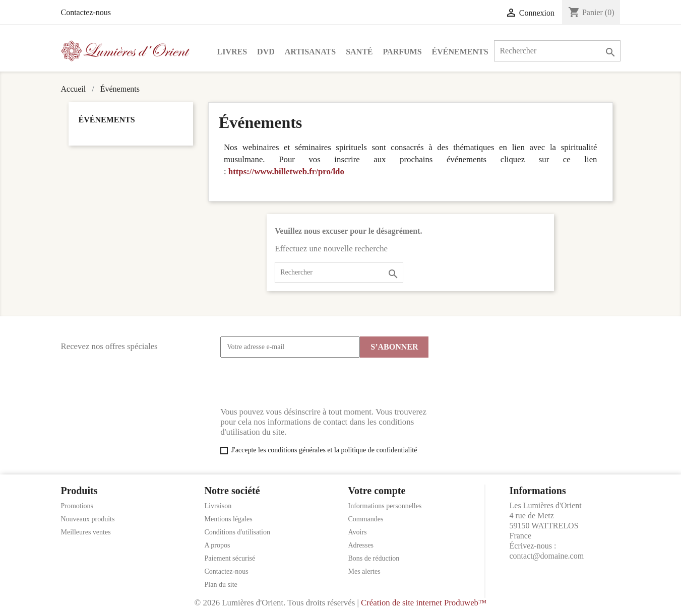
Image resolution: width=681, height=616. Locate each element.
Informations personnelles (385, 506)
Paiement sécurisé (230, 558)
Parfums (403, 52)
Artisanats (310, 52)
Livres (232, 52)
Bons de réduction (374, 558)
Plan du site (221, 585)
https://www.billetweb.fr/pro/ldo (286, 172)
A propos (218, 545)
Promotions (77, 506)
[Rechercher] (557, 51)
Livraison (218, 506)
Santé (359, 52)
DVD (266, 52)
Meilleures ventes (86, 532)
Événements (460, 52)
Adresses (361, 545)
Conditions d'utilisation (237, 532)
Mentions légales (229, 519)
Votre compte (377, 491)
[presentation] (297, 382)
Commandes (366, 519)
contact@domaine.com (547, 556)
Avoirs (358, 532)
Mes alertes (364, 571)
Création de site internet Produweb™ (424, 603)
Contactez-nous (86, 12)
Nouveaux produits (88, 519)
